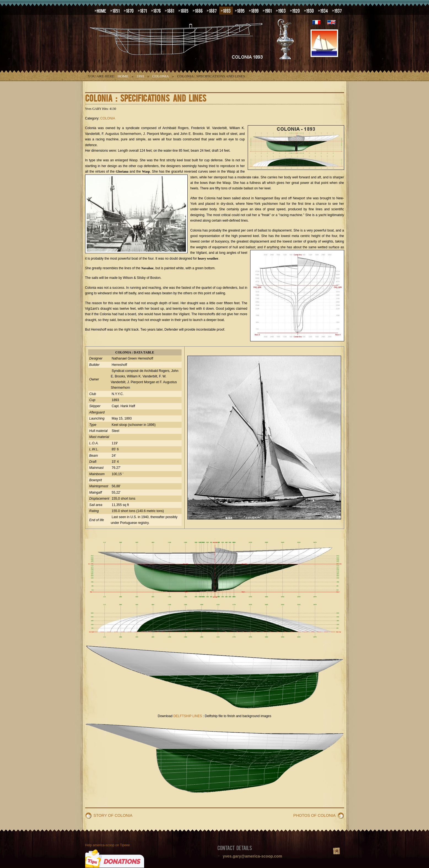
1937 (338, 10)
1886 (199, 10)
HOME (101, 10)
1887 (213, 10)
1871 (143, 10)
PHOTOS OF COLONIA (315, 815)
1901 (268, 10)
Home (123, 76)
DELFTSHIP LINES (188, 716)
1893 (227, 10)
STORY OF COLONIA (113, 815)
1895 (241, 10)
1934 (324, 10)
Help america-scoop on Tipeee (108, 845)
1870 (130, 10)
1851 (116, 10)
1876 (157, 10)
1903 (282, 10)
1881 (171, 10)
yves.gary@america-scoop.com (253, 856)
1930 (310, 10)
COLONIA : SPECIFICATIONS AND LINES (146, 98)
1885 (184, 10)
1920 (296, 10)
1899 (255, 10)
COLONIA (161, 76)
